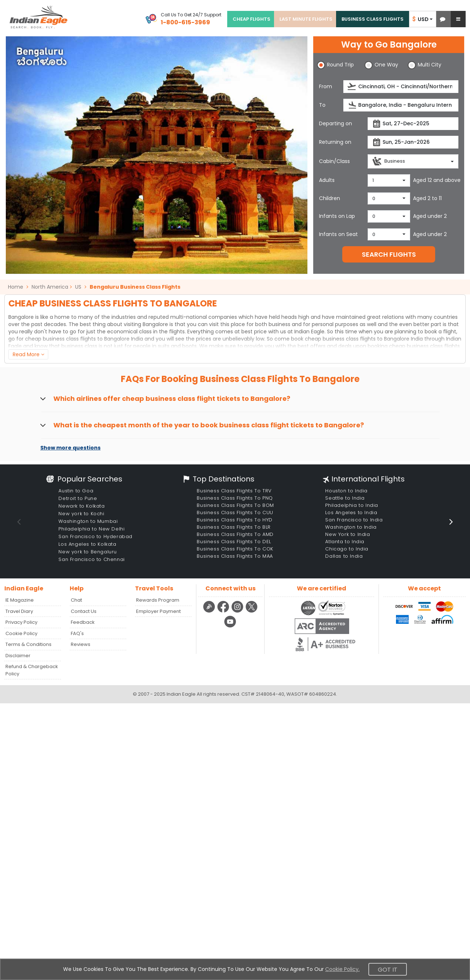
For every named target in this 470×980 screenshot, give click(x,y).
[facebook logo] (224, 611)
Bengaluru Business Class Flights (135, 287)
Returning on (335, 142)
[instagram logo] (238, 611)
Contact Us (84, 611)
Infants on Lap (337, 216)
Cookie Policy (21, 633)
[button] (443, 19)
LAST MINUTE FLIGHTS (306, 19)
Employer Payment (158, 611)
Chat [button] (76, 600)
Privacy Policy (21, 622)
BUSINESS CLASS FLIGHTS (373, 19)
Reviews (81, 644)
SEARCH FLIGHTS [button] (389, 254)
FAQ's (77, 633)
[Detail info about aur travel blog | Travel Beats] (210, 611)
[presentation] (352, 87)
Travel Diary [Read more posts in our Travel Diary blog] (19, 611)
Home (18, 287)
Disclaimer (18, 656)
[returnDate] (413, 142)
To (322, 105)
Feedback (83, 622)
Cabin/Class (334, 161)
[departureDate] (413, 124)
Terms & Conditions (28, 644)
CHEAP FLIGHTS (252, 19)
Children (330, 198)
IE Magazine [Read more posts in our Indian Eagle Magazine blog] (20, 600)
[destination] (401, 105)
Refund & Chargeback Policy (32, 670)
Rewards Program (158, 600)
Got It (388, 970)
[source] (401, 87)
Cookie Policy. (342, 969)
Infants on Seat (338, 234)
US (78, 287)
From (326, 86)
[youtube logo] (230, 626)
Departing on (336, 123)
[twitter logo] (252, 611)
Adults (327, 180)
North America (50, 287)
